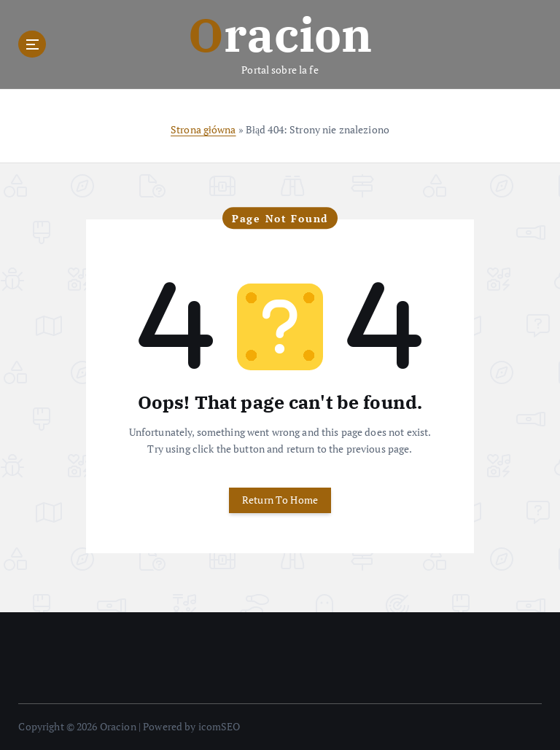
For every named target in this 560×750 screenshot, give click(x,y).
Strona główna (203, 130)
